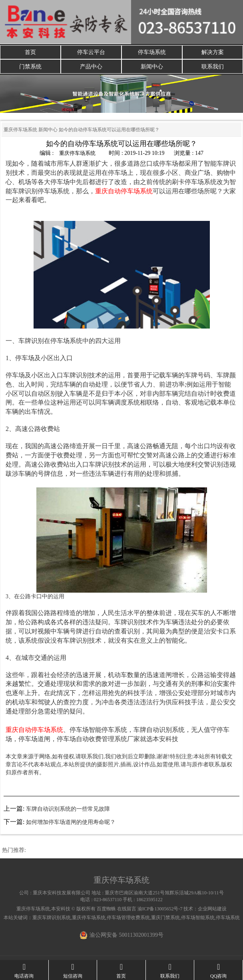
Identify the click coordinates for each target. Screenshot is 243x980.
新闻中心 (152, 67)
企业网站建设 (212, 909)
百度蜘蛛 (106, 909)
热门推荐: (14, 850)
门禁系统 (30, 67)
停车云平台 (91, 52)
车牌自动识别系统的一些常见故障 (68, 809)
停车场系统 (152, 52)
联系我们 (213, 67)
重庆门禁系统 (165, 918)
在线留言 (127, 909)
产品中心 (91, 67)
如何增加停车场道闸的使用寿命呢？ (71, 822)
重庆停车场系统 (20, 130)
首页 (30, 52)
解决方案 (213, 52)
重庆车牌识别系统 (52, 918)
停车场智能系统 (198, 918)
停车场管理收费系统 (128, 918)
